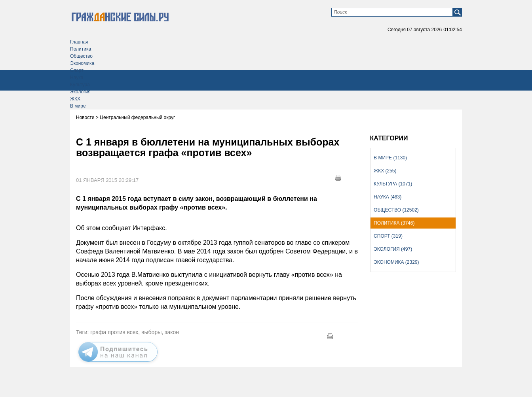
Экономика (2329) (396, 262)
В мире (78, 106)
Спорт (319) (388, 236)
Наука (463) (388, 197)
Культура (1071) (393, 184)
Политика (81, 49)
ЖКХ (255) (385, 171)
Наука (77, 78)
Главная (79, 42)
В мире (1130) (390, 158)
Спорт (77, 70)
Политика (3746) (394, 223)
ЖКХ (75, 99)
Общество (81, 56)
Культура (80, 85)
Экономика (82, 63)
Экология (80, 92)
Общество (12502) (396, 210)
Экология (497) (393, 249)
